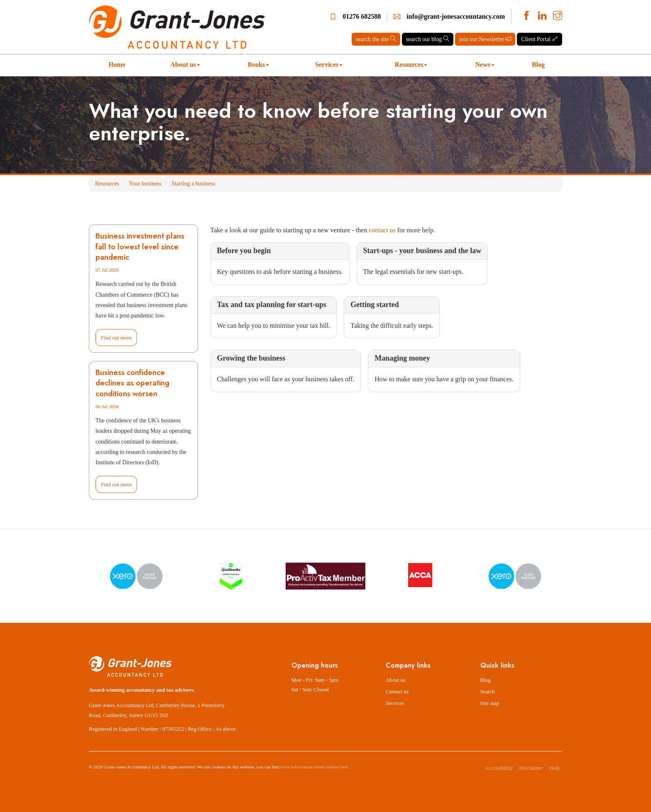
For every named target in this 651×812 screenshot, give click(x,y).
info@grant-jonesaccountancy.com (456, 16)
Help (554, 768)
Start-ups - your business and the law (422, 251)
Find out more (116, 338)
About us (185, 65)
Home (117, 65)
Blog (538, 65)
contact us (382, 230)
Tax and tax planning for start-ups (272, 305)
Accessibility (499, 768)
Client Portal (540, 39)
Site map (490, 703)
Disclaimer (531, 768)
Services (329, 65)
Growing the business (251, 358)
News (485, 65)
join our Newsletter (485, 39)
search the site (376, 39)
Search (488, 691)
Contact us (397, 691)
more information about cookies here (314, 767)
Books (258, 65)
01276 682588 (362, 16)
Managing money (402, 358)
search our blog (428, 39)
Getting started (374, 305)
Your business (145, 184)
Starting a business (193, 184)
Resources (411, 65)
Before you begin (244, 251)
